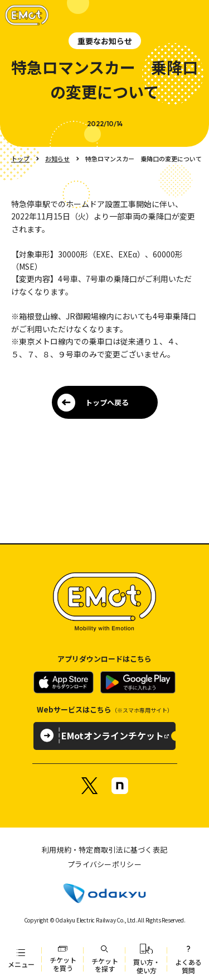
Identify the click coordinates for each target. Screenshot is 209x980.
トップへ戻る (107, 402)
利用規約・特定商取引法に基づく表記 (104, 850)
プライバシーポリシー (104, 864)
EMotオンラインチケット (113, 735)
